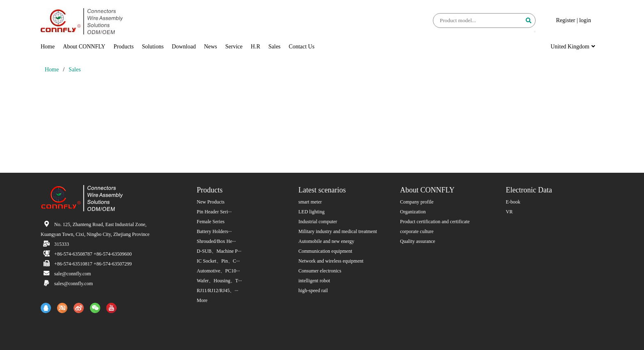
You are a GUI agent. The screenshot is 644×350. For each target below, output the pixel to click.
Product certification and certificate (435, 222)
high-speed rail (313, 291)
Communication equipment (325, 251)
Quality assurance (418, 241)
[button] (535, 32)
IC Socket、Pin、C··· (218, 261)
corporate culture (417, 231)
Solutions (153, 47)
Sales (275, 47)
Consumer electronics (320, 271)
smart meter (310, 202)
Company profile (417, 202)
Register (566, 20)
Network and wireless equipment (331, 261)
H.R (256, 47)
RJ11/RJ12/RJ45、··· (217, 291)
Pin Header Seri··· (214, 212)
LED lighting (312, 212)
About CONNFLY (84, 47)
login (585, 20)
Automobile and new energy (327, 241)
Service (234, 47)
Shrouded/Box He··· (216, 241)
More (202, 300)
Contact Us (302, 47)
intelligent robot (314, 281)
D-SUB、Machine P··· (219, 251)
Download (184, 47)
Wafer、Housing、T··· (219, 281)
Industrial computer (318, 222)
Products (123, 47)
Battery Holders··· (214, 231)
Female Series (211, 222)
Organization (413, 212)
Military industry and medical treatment (338, 231)
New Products (211, 202)
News (211, 47)
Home (48, 47)
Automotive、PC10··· (218, 271)
